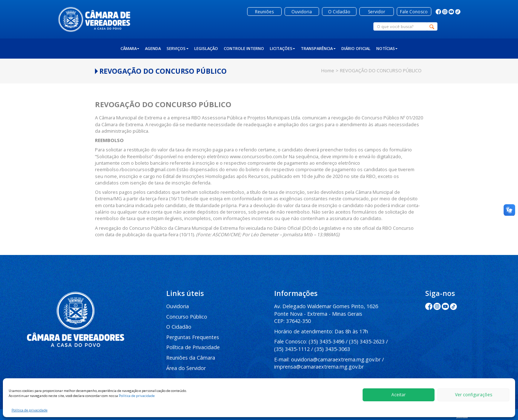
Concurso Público (187, 317)
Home (328, 70)
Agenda (153, 48)
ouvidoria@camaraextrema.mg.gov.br (336, 359)
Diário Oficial (356, 48)
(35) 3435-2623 (367, 341)
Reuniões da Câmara (191, 358)
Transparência (318, 48)
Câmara (130, 48)
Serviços (178, 48)
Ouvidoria (178, 306)
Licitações (283, 48)
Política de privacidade (137, 396)
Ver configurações (474, 395)
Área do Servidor (186, 368)
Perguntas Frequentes (193, 337)
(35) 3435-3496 (326, 341)
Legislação (206, 48)
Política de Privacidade (193, 347)
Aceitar (399, 395)
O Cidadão (179, 327)
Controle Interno (244, 48)
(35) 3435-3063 (332, 349)
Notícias (387, 48)
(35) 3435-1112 (292, 349)
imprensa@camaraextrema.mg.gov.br (319, 367)
